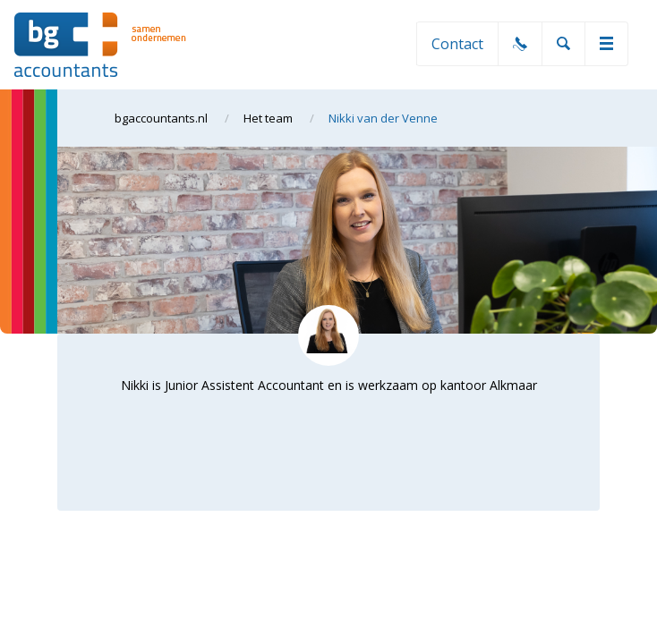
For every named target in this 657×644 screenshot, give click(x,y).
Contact (457, 44)
